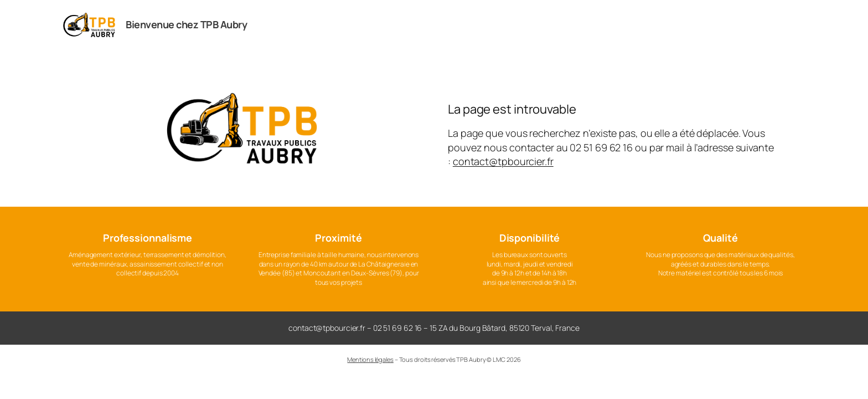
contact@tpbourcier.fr (503, 161)
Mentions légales (370, 359)
